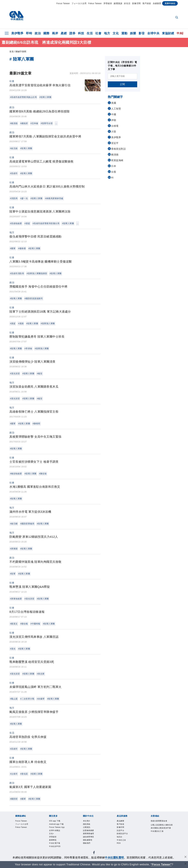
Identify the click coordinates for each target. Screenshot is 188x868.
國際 (46, 33)
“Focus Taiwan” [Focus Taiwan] (161, 864)
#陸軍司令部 (47, 123)
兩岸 (55, 33)
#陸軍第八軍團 (48, 323)
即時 (29, 33)
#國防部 (14, 799)
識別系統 (88, 825)
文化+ (52, 836)
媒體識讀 (118, 3)
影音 (142, 33)
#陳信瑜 (43, 474)
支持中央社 (170, 3)
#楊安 (40, 374)
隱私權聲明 (89, 843)
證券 (72, 33)
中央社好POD (56, 850)
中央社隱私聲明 (114, 858)
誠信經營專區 (90, 839)
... (56, 123)
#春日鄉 (14, 524)
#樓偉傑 (22, 248)
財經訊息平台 (124, 836)
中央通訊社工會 (159, 836)
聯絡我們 (88, 847)
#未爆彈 (41, 699)
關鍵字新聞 (21, 52)
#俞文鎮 (14, 148)
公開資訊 (88, 828)
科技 (81, 33)
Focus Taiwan (63, 3)
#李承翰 (28, 348)
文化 (116, 33)
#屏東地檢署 (16, 599)
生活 (90, 33)
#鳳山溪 (14, 699)
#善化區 (24, 774)
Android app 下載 (58, 825)
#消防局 (14, 198)
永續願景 (157, 3)
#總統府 (24, 123)
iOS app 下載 (56, 821)
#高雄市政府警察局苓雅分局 (46, 223)
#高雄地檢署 (16, 223)
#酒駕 (27, 223)
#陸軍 (13, 574)
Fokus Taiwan (95, 3)
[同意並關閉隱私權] (186, 857)
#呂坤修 (34, 123)
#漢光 (13, 649)
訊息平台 (121, 832)
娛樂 (133, 33)
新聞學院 (54, 843)
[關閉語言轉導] (186, 864)
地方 (107, 33)
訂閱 (123, 84)
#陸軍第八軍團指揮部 (37, 273)
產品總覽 (121, 821)
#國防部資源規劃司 (34, 298)
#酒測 (21, 323)
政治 (38, 33)
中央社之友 (122, 843)
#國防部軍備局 (27, 524)
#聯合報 (24, 624)
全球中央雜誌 (56, 832)
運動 (124, 33)
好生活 (127, 3)
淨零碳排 (108, 3)
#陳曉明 (36, 424)
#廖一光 (24, 198)
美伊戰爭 (17, 33)
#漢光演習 (15, 374)
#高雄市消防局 (17, 273)
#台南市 (14, 774)
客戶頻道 (147, 3)
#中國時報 (35, 624)
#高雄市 (14, 173)
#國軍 (13, 248)
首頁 (12, 52)
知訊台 (120, 839)
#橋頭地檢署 (16, 474)
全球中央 (153, 33)
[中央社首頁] (16, 16)
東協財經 (168, 33)
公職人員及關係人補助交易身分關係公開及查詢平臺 (161, 829)
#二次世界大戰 (27, 699)
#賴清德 (14, 123)
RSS (119, 847)
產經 (64, 33)
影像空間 (136, 3)
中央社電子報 (56, 847)
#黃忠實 (41, 674)
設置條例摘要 (90, 832)
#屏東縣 (14, 549)
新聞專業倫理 (90, 836)
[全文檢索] (177, 18)
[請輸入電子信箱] (122, 76)
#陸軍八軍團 (45, 97)
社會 (98, 33)
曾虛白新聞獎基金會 (161, 821)
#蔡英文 (14, 624)
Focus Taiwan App (59, 828)
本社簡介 (88, 821)
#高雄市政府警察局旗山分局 (23, 97)
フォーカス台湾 (79, 3)
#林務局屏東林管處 (54, 198)
